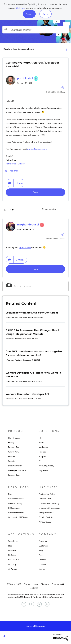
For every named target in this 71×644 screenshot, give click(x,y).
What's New (14, 452)
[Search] (35, 30)
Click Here (21, 8)
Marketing (43, 447)
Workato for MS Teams (18, 517)
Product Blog (14, 475)
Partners (42, 564)
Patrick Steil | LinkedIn (16, 164)
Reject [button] (45, 14)
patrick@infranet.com (37, 149)
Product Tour (14, 447)
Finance (42, 452)
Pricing (11, 443)
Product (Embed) (46, 466)
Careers (42, 560)
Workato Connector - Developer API (27, 394)
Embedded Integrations (50, 508)
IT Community (14, 508)
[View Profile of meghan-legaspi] (28, 224)
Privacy (27, 584)
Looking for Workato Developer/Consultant (32, 313)
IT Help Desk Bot (46, 517)
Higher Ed (43, 470)
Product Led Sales (47, 494)
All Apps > (13, 569)
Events (42, 569)
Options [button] (67, 49)
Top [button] (4, 636)
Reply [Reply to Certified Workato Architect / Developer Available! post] (36, 192)
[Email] (24, 604)
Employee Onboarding (49, 503)
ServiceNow (13, 560)
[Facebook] (32, 604)
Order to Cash (45, 499)
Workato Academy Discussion (19, 339)
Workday (12, 564)
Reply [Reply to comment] (36, 269)
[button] (29, 14)
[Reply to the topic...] (40, 286)
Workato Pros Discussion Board (19, 49)
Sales (41, 443)
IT (40, 461)
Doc (10, 494)
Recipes (12, 457)
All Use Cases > (46, 522)
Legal (36, 584)
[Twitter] (39, 604)
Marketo (12, 550)
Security (12, 461)
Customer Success (16, 499)
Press (41, 555)
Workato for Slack (16, 513)
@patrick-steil (25, 248)
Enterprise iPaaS (46, 513)
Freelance (14, 171)
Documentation (15, 466)
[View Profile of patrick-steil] (25, 78)
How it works (14, 438)
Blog (41, 550)
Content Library (15, 503)
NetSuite (12, 555)
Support (42, 457)
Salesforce (13, 541)
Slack (11, 546)
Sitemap (45, 584)
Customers (44, 546)
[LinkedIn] (47, 604)
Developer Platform (17, 470)
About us (43, 541)
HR (40, 438)
